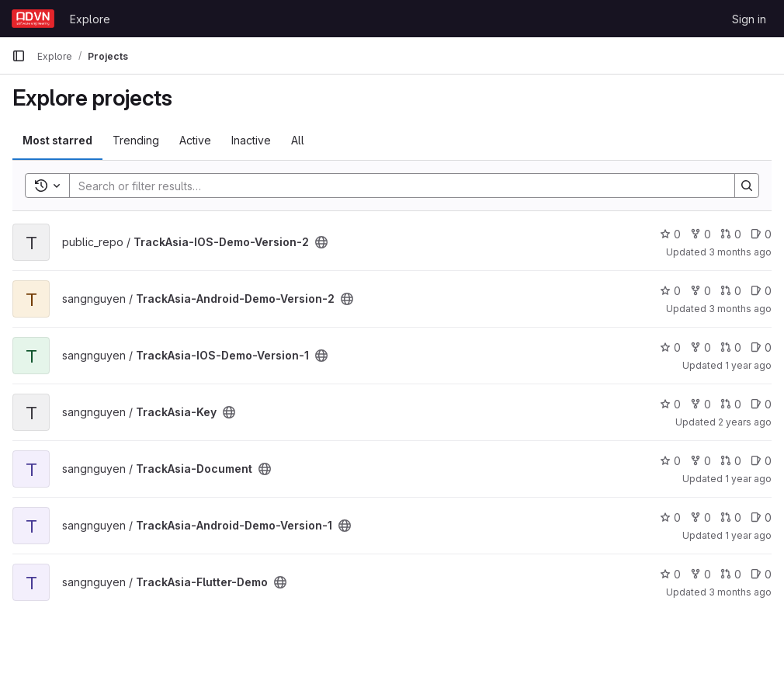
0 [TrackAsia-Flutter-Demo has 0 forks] (701, 574)
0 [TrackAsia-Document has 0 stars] (670, 461)
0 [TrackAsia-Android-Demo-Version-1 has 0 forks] (701, 517)
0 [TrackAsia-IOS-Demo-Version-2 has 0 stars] (670, 234)
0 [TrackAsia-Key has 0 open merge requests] (731, 404)
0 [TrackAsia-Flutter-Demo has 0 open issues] (761, 574)
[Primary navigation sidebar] (19, 56)
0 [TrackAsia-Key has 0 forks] (701, 404)
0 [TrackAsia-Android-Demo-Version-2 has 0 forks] (701, 291)
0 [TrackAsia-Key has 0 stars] (670, 404)
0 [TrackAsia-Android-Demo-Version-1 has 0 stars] (670, 517)
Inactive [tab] (251, 140)
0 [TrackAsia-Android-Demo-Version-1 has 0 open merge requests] (731, 517)
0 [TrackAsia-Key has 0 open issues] (761, 404)
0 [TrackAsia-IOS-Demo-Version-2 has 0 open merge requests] (731, 234)
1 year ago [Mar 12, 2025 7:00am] (748, 365)
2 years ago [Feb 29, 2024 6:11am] (745, 422)
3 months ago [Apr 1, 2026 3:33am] (740, 252)
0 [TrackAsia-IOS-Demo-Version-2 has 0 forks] (701, 234)
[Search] (394, 186)
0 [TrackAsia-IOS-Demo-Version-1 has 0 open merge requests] (731, 347)
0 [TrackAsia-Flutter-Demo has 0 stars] (670, 574)
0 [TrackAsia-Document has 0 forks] (701, 461)
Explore (90, 19)
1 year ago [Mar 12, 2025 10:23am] (748, 479)
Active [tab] (195, 140)
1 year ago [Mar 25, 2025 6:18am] (748, 535)
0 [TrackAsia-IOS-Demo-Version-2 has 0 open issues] (761, 234)
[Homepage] (33, 19)
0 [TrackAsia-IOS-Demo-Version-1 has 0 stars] (670, 347)
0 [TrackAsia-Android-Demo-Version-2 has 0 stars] (670, 291)
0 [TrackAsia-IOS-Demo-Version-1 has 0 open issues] (761, 347)
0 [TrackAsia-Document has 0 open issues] (761, 461)
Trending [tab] (136, 140)
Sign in (749, 19)
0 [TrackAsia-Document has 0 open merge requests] (731, 461)
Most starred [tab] (57, 140)
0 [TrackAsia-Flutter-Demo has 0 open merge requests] (731, 574)
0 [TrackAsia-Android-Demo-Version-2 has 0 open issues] (761, 291)
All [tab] (298, 140)
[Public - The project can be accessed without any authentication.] (321, 242)
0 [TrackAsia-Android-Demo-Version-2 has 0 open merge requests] (731, 291)
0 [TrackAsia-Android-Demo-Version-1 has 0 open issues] (761, 517)
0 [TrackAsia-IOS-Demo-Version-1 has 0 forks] (701, 347)
